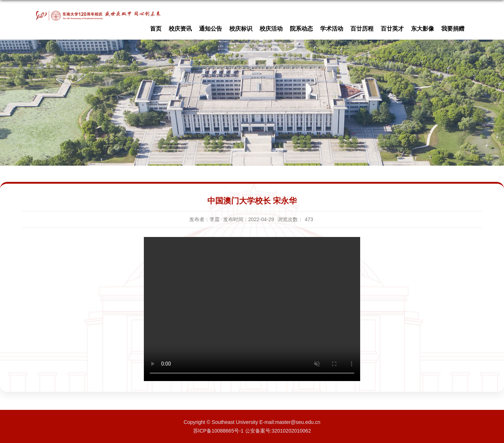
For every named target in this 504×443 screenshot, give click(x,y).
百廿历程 (362, 29)
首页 (156, 29)
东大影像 (423, 29)
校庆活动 (271, 29)
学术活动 (332, 29)
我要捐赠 (453, 29)
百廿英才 (392, 29)
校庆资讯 (180, 29)
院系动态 (301, 29)
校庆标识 (241, 29)
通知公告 (211, 29)
